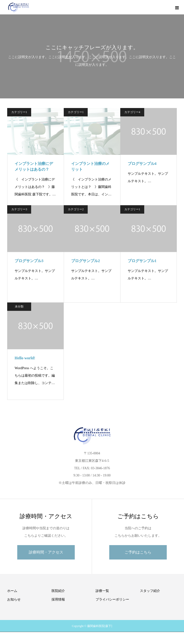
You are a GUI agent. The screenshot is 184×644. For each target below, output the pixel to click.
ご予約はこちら (138, 552)
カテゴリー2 (76, 209)
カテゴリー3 (19, 209)
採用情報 (58, 599)
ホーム (12, 591)
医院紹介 (58, 591)
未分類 (19, 307)
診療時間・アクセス (46, 552)
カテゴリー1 (19, 112)
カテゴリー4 (132, 112)
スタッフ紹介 (150, 591)
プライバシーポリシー (112, 599)
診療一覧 (102, 591)
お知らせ (14, 599)
